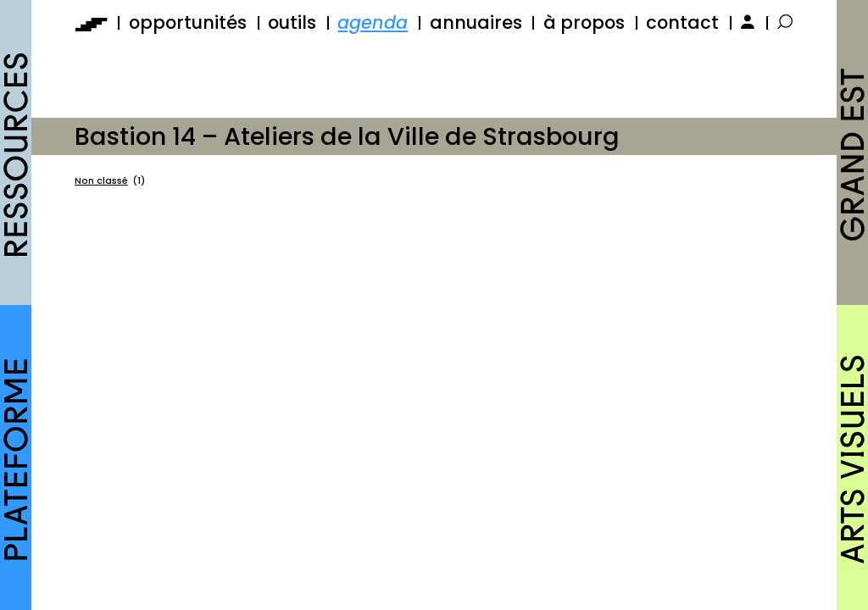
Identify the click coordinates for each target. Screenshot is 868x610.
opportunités (188, 22)
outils (292, 22)
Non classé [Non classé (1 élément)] (110, 181)
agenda (373, 22)
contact (682, 22)
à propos (584, 22)
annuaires (476, 22)
